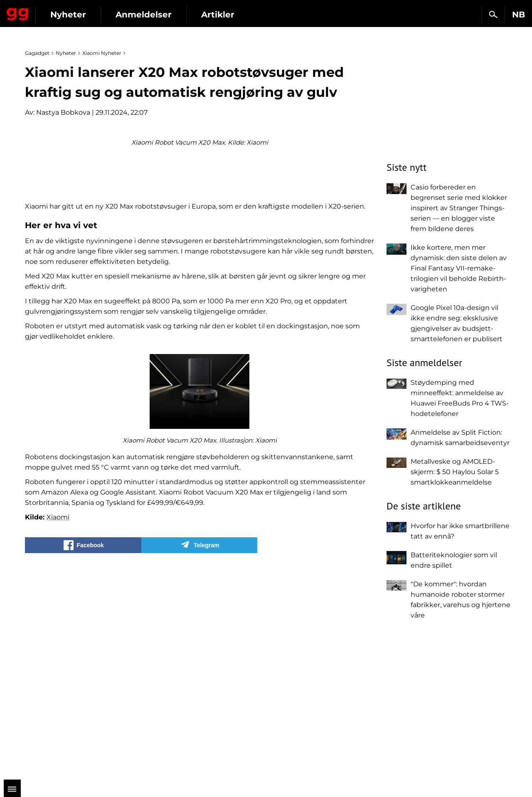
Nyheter (145, 15)
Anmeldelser (220, 15)
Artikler (294, 15)
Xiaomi (58, 723)
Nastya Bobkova (63, 112)
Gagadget (56, 11)
